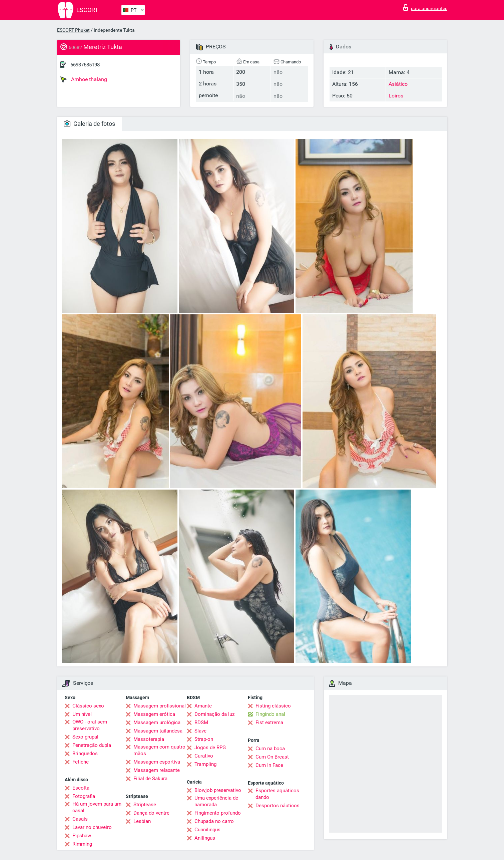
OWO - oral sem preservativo (90, 725)
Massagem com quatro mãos (159, 750)
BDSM (201, 723)
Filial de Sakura (150, 779)
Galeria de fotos (89, 124)
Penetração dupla (92, 745)
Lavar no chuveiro (92, 827)
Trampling (205, 764)
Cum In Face (269, 765)
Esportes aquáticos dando (277, 794)
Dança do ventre (151, 813)
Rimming (82, 844)
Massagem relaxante (157, 770)
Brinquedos (85, 754)
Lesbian (142, 821)
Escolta (81, 788)
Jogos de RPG (210, 748)
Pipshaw (82, 836)
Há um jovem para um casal (97, 807)
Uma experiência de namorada (216, 801)
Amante (203, 706)
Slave (200, 731)
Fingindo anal (270, 714)
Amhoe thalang (84, 79)
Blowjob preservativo (218, 790)
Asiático (398, 84)
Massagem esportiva (157, 762)
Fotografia (84, 796)
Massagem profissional (160, 706)
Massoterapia (149, 739)
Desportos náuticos (278, 806)
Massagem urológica (157, 723)
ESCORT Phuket (73, 30)
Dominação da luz (214, 714)
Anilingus (205, 838)
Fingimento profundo (218, 813)
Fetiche (81, 762)
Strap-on (204, 739)
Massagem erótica (154, 714)
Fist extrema (269, 723)
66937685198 (85, 65)
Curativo (204, 756)
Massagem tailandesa (158, 731)
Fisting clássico (273, 706)
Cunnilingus (207, 830)
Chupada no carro (214, 821)
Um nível (82, 714)
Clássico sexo (88, 706)
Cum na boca (270, 749)
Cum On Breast (272, 757)
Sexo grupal (85, 737)
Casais (80, 819)
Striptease (145, 805)
